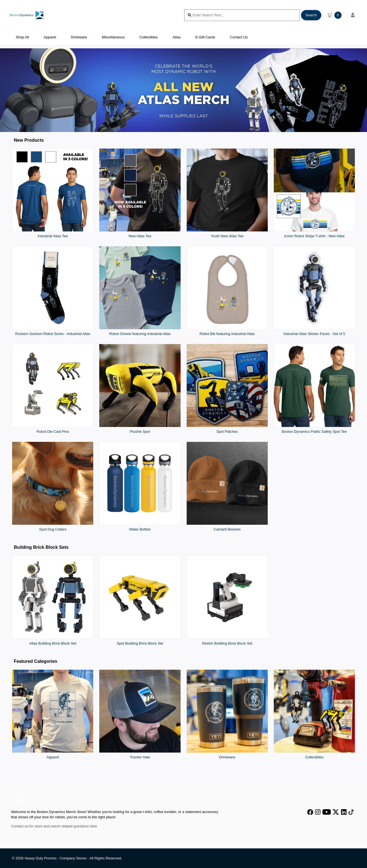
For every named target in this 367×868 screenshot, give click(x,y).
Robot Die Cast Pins (53, 432)
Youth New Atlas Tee (227, 236)
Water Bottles (140, 529)
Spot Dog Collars (53, 529)
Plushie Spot (140, 432)
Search (311, 15)
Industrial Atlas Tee (53, 236)
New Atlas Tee (140, 236)
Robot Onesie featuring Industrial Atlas (140, 334)
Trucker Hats (140, 757)
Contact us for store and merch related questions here (54, 826)
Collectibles (314, 757)
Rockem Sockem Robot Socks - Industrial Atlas (53, 334)
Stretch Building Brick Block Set (227, 643)
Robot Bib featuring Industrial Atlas (227, 334)
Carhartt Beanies (227, 529)
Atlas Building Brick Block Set (53, 643)
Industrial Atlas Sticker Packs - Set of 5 (314, 334)
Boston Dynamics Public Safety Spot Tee (314, 432)
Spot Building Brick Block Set (140, 643)
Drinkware (227, 757)
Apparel (53, 757)
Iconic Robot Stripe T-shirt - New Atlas (314, 236)
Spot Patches (227, 432)
